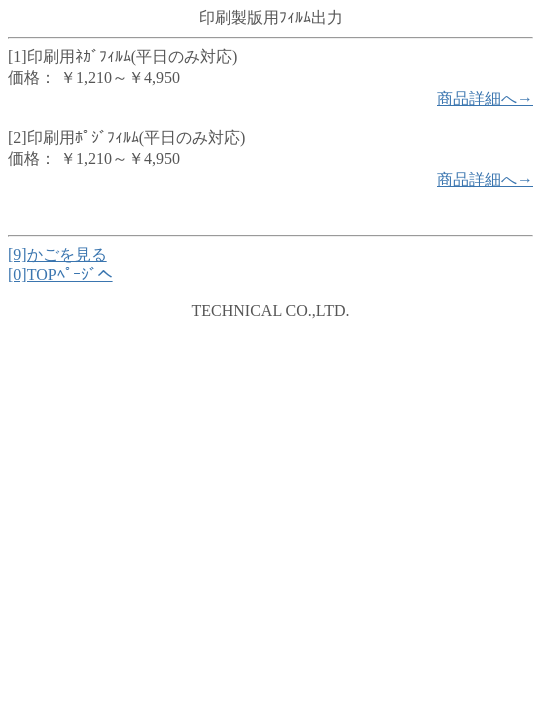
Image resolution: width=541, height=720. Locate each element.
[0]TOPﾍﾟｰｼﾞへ (60, 274)
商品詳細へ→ (485, 98)
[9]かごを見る (57, 254)
